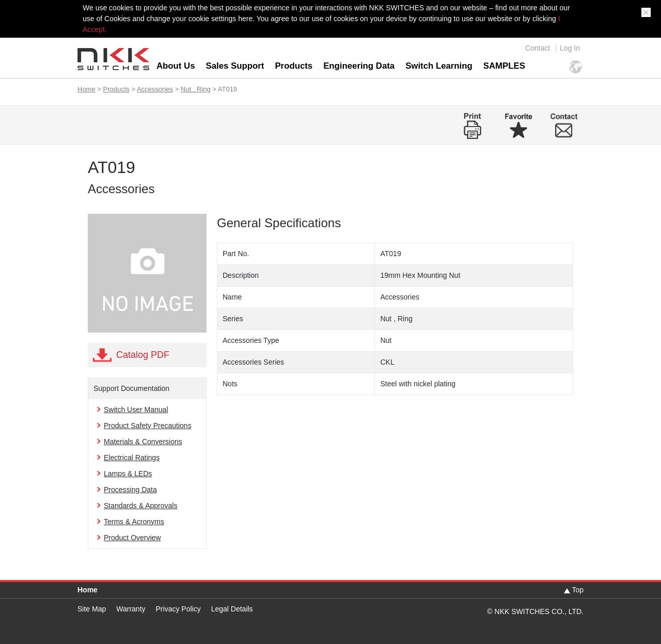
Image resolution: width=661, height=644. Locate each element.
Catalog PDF (143, 355)
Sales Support (235, 66)
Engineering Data (359, 66)
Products (294, 66)
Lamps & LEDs (128, 474)
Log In (570, 48)
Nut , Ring (196, 89)
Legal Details (232, 609)
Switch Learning (439, 66)
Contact (538, 48)
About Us (176, 66)
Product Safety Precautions (148, 426)
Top (578, 590)
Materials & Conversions (143, 442)
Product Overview (132, 538)
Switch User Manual (136, 410)
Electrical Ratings (132, 458)
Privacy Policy (178, 609)
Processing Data (130, 490)
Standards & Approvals (140, 506)
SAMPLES (504, 66)
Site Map (92, 609)
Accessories (155, 89)
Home (86, 89)
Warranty (131, 609)
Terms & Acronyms (134, 522)
